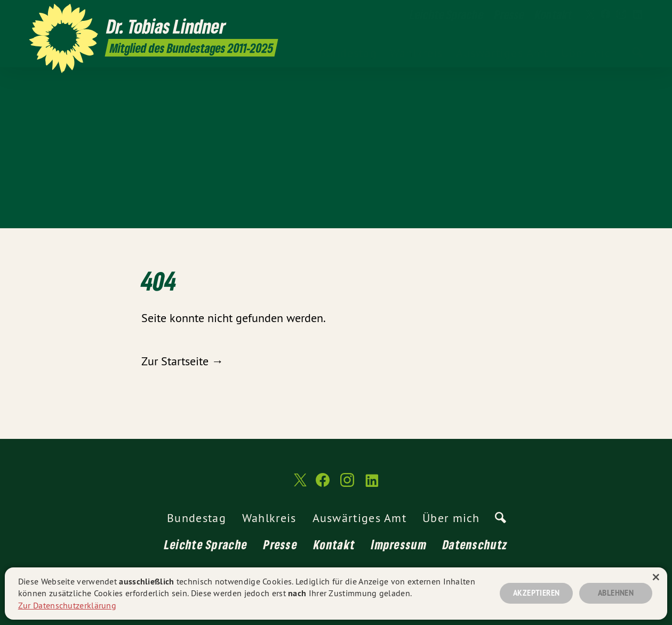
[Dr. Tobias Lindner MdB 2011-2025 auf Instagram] (621, 14)
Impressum (399, 544)
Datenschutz (475, 544)
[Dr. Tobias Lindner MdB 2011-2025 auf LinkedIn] (637, 14)
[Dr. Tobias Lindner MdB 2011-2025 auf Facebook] (605, 14)
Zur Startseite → (182, 361)
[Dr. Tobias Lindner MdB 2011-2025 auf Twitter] (589, 14)
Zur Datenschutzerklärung (67, 605)
